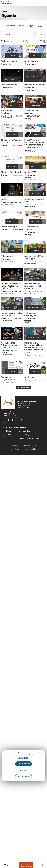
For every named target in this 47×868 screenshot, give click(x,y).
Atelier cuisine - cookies (32, 228)
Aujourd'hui (10, 26)
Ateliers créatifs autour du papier (12, 141)
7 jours (40, 26)
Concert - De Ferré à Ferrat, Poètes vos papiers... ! (10, 286)
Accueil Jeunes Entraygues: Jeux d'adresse (9, 345)
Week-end (31, 26)
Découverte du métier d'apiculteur (34, 86)
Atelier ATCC (30, 172)
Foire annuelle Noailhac (7, 112)
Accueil (4, 11)
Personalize (23, 770)
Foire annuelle (7, 256)
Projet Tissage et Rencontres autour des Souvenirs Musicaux (35, 142)
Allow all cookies (24, 764)
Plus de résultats (24, 387)
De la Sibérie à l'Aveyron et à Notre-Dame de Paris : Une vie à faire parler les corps (34, 348)
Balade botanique (9, 227)
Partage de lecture (9, 61)
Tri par (26, 41)
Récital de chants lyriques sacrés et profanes (33, 286)
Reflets (4, 199)
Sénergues (7, 3)
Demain (22, 26)
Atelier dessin (31, 377)
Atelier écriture (31, 61)
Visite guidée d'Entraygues (30, 314)
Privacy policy (23, 758)
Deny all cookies (23, 777)
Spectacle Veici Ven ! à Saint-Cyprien (35, 257)
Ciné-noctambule (9, 85)
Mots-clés (7, 35)
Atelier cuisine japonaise (31, 112)
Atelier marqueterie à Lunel (34, 200)
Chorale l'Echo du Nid (11, 172)
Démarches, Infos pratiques (26, 865)
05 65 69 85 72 (27, 408)
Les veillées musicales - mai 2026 (11, 314)
